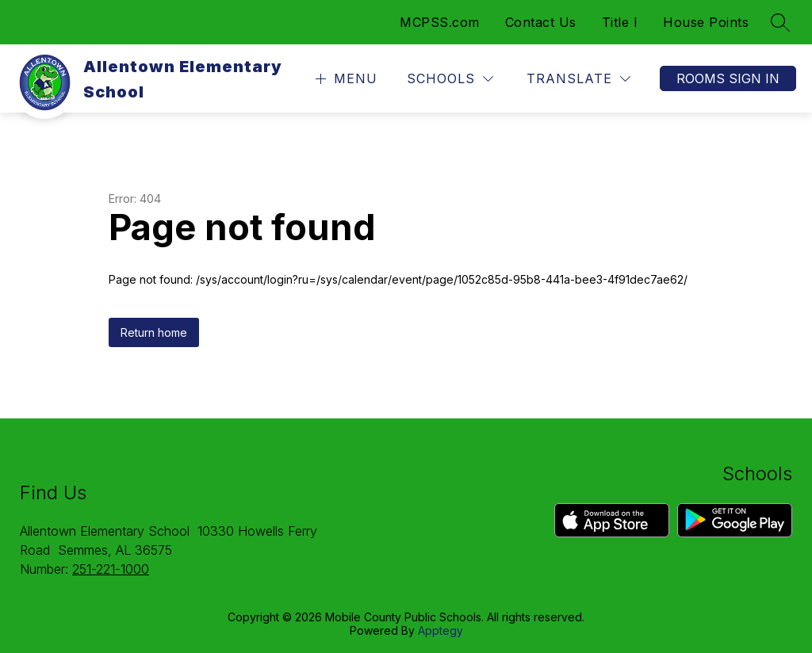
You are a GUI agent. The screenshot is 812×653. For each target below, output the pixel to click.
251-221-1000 (111, 569)
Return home (154, 332)
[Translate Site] (578, 79)
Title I (620, 22)
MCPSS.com (440, 22)
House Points (706, 22)
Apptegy (440, 630)
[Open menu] (345, 79)
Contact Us (541, 22)
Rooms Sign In (728, 78)
